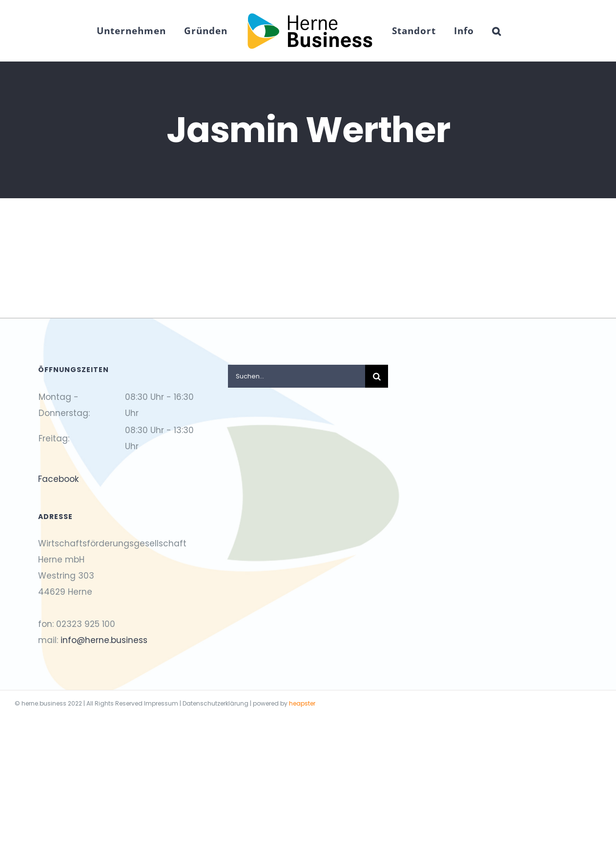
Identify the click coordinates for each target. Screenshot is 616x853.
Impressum (161, 703)
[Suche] (377, 376)
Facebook (58, 479)
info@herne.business (104, 640)
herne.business (44, 703)
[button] (497, 31)
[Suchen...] (297, 376)
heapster (302, 703)
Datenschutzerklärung (216, 703)
